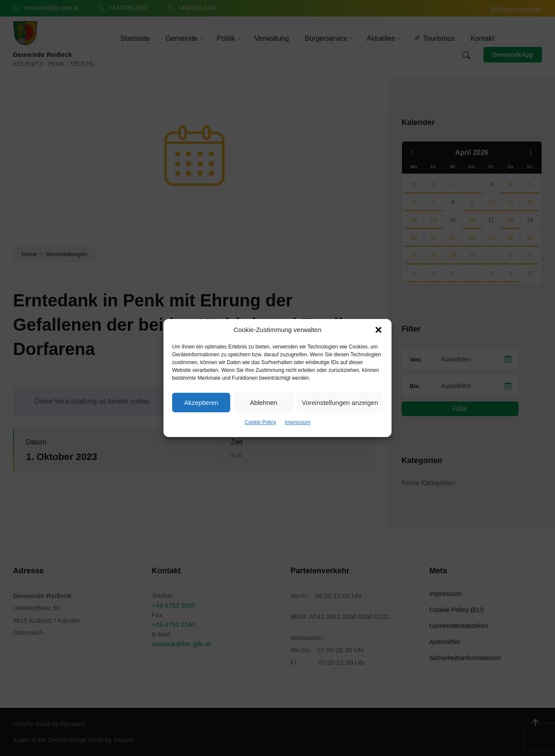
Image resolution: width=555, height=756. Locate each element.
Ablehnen (263, 403)
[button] (379, 330)
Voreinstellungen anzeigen (340, 403)
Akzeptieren (201, 403)
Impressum (298, 422)
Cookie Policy (260, 422)
